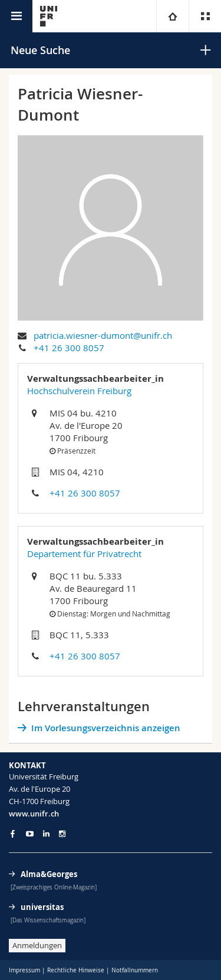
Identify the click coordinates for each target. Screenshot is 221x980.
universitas (42, 907)
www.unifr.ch (34, 814)
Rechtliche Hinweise (76, 970)
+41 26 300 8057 (69, 348)
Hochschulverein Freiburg (79, 391)
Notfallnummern (135, 970)
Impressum (24, 970)
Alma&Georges (49, 874)
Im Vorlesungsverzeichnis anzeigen (106, 728)
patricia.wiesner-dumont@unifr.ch (103, 335)
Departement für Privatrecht (84, 554)
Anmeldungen (37, 945)
